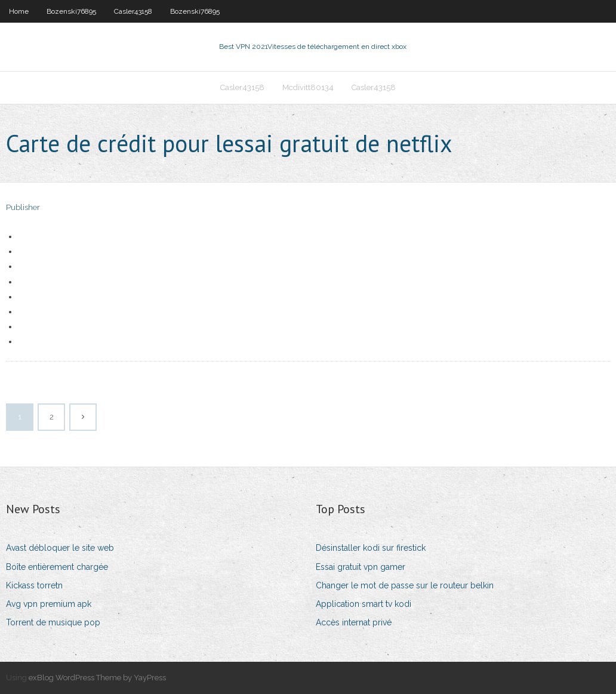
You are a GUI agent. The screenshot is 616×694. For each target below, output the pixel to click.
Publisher (23, 207)
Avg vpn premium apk (49, 604)
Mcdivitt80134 (308, 87)
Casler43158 (133, 11)
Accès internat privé (354, 622)
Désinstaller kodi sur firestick (371, 548)
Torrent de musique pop (53, 622)
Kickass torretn (34, 585)
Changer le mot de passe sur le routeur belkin (405, 585)
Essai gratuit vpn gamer (361, 567)
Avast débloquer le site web (60, 548)
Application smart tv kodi (364, 604)
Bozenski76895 (71, 11)
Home (19, 11)
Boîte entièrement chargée (57, 567)
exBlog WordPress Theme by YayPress (97, 678)
